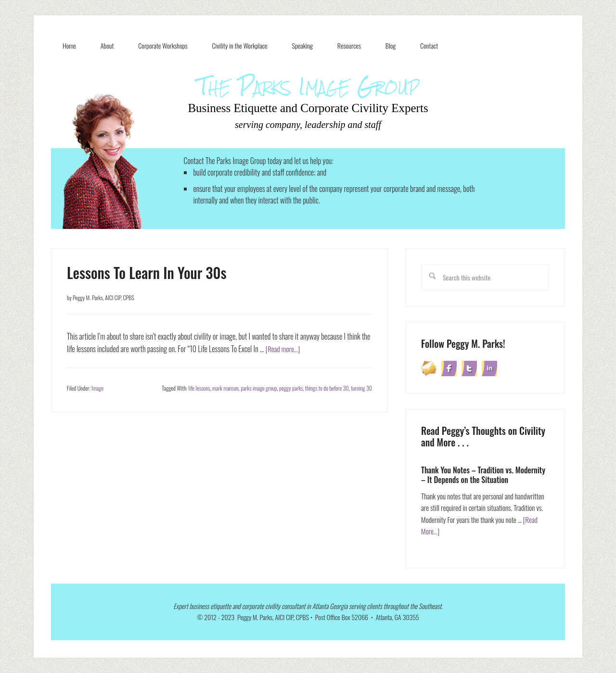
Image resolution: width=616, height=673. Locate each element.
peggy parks (291, 388)
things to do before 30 (327, 388)
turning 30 (361, 388)
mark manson (225, 388)
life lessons (199, 388)
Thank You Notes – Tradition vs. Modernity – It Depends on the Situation (483, 475)
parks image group (259, 388)
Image (97, 388)
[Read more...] (284, 349)
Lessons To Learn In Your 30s (147, 273)
